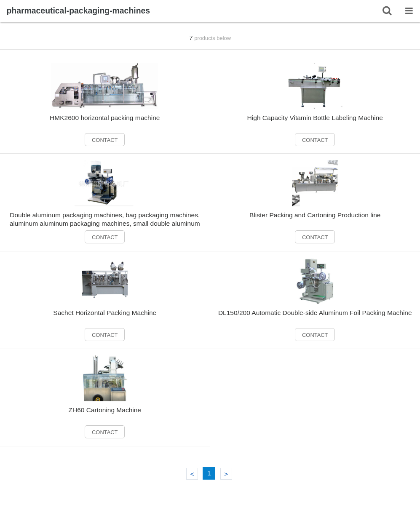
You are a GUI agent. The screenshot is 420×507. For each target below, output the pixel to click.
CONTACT (105, 140)
